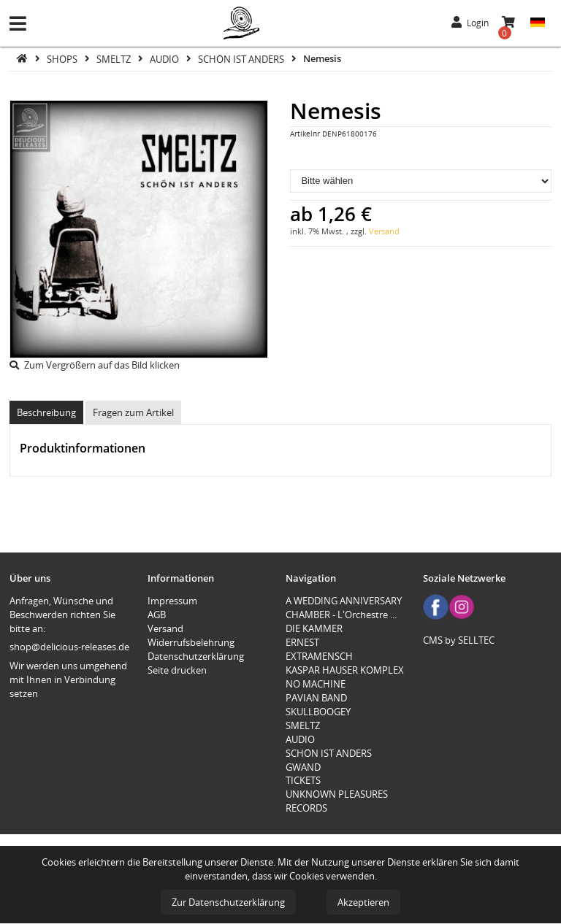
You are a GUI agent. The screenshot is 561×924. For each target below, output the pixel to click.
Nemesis (322, 58)
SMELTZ (115, 58)
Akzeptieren (363, 902)
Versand (384, 231)
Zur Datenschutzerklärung (228, 902)
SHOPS (63, 58)
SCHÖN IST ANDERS (242, 58)
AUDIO (165, 58)
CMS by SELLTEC (459, 640)
